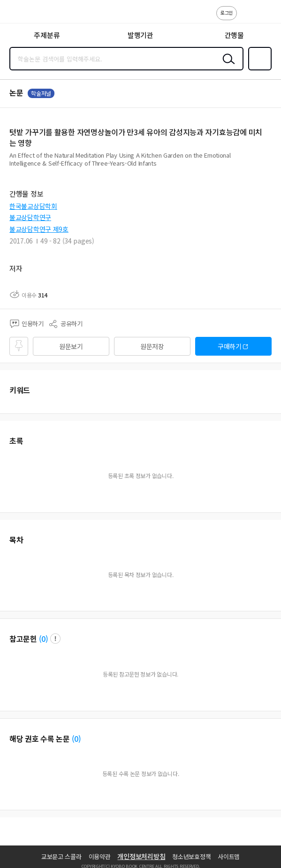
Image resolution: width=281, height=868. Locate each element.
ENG (266, 18)
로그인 (227, 12)
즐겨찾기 (258, 69)
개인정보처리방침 (141, 856)
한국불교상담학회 (33, 206)
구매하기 (230, 346)
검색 (227, 66)
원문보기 (71, 346)
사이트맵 (229, 857)
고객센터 (247, 18)
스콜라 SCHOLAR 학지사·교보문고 (28, 15)
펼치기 (270, 167)
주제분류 (47, 35)
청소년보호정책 (191, 857)
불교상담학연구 (30, 217)
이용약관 (100, 857)
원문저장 (152, 346)
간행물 (234, 35)
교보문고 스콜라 (61, 857)
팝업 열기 (55, 639)
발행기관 (140, 35)
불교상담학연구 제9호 (39, 229)
